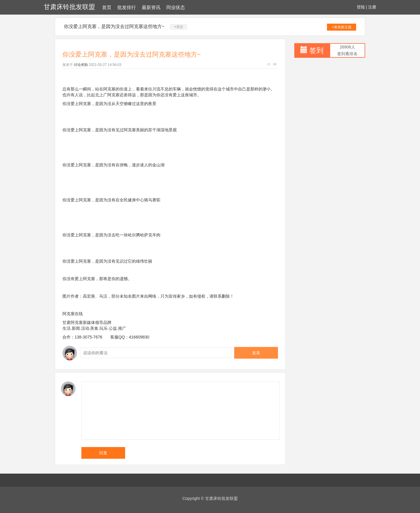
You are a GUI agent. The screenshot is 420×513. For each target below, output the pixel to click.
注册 (372, 7)
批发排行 (127, 7)
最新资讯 (151, 7)
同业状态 (176, 7)
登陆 (361, 7)
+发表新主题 (342, 27)
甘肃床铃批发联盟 (69, 7)
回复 (103, 453)
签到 (316, 50)
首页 (107, 7)
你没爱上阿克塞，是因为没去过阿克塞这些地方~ (114, 26)
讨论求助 (81, 65)
